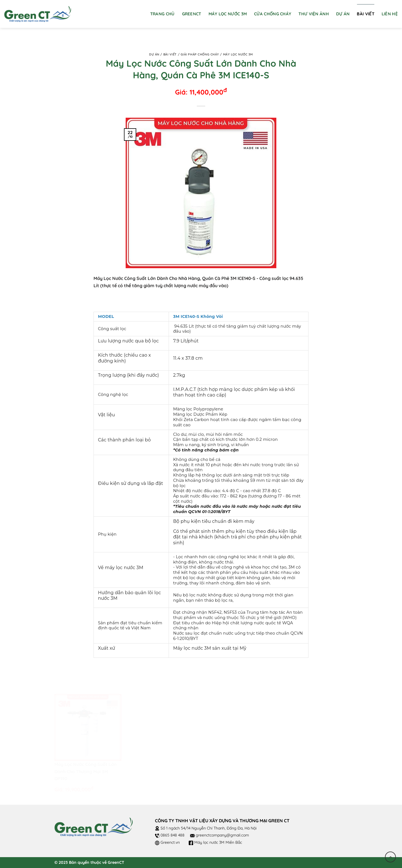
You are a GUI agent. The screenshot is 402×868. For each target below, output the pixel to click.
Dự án (343, 14)
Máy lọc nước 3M (238, 54)
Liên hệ (390, 14)
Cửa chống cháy (273, 14)
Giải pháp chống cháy (200, 54)
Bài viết (365, 14)
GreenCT (192, 14)
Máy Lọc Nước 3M (228, 14)
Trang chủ (162, 14)
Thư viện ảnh (314, 14)
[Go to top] (390, 857)
